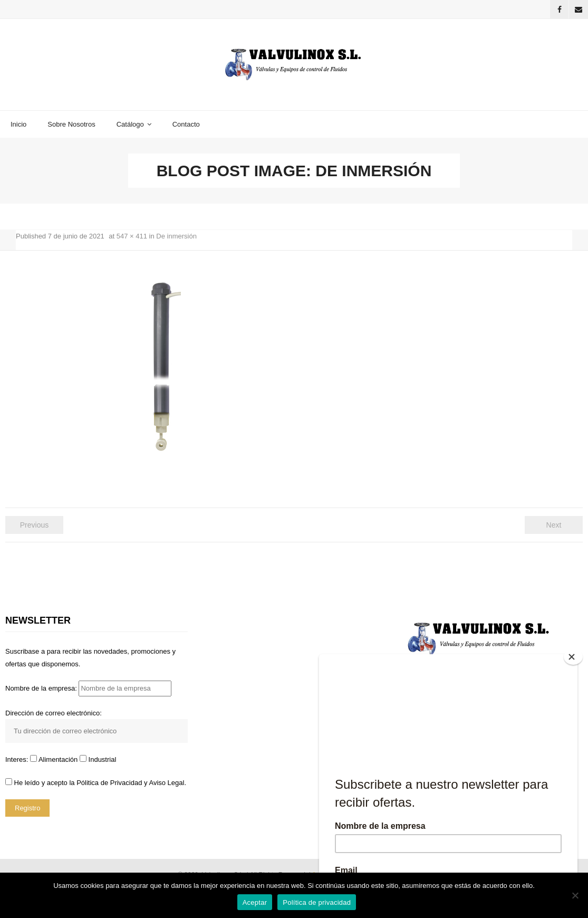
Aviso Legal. (167, 783)
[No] (575, 895)
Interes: (18, 759)
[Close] (573, 657)
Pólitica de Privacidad (109, 783)
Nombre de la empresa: (88, 688)
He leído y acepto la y (96, 783)
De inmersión (176, 236)
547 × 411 (132, 236)
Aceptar (255, 902)
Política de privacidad (317, 902)
